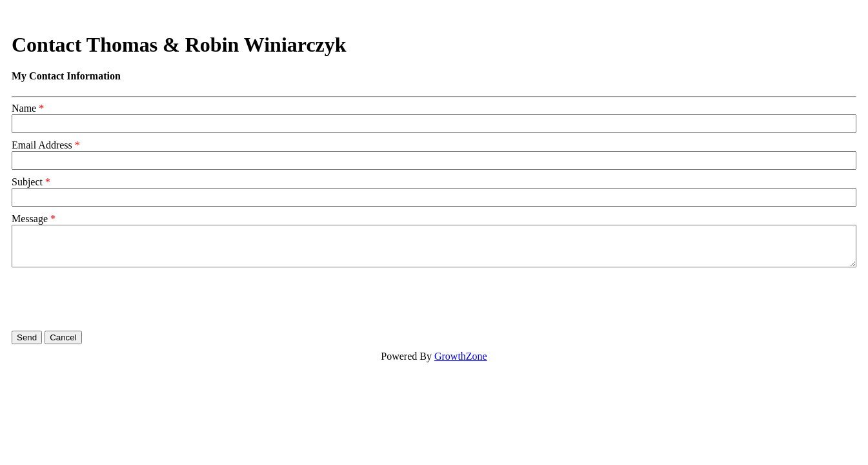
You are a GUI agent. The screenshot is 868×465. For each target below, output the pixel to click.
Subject (27, 182)
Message (30, 219)
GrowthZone (461, 356)
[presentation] (110, 299)
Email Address (42, 145)
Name (24, 108)
